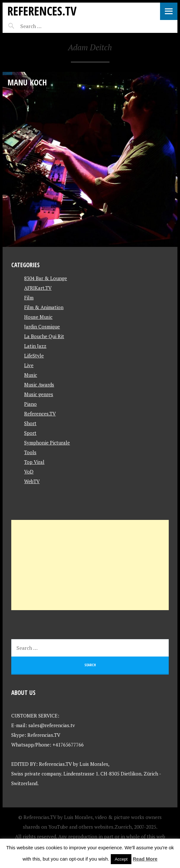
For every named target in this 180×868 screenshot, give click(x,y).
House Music (38, 317)
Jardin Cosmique (42, 327)
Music (31, 375)
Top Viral (34, 462)
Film (29, 297)
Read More (145, 859)
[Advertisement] (90, 565)
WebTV (32, 481)
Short (30, 423)
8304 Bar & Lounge (46, 278)
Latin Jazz (35, 346)
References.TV (42, 11)
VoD (29, 472)
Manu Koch (27, 82)
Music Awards (39, 385)
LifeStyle (34, 356)
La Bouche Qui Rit (44, 336)
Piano (30, 404)
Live (29, 365)
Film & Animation (44, 307)
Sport (30, 433)
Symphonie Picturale (47, 443)
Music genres (39, 394)
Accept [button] (121, 859)
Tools (30, 452)
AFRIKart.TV (38, 288)
